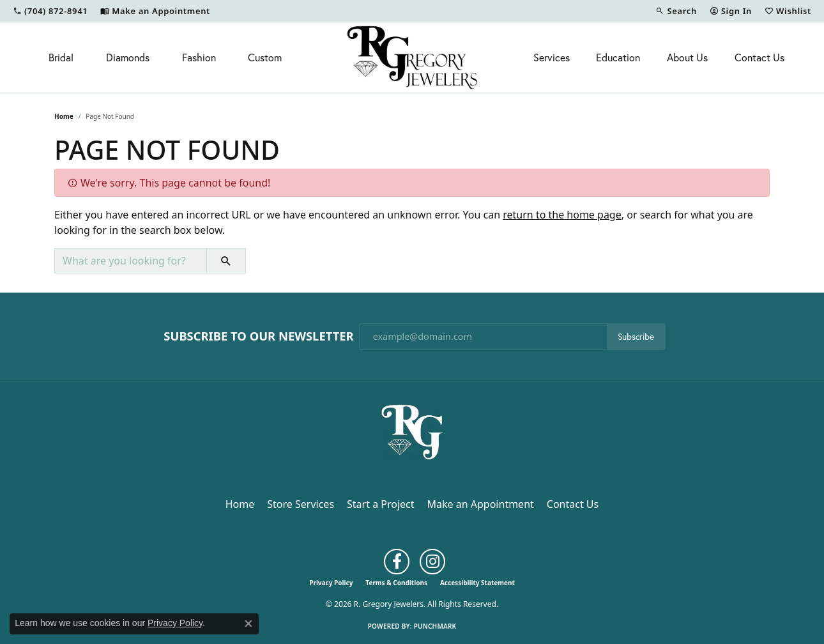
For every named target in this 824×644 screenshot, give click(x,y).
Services (552, 57)
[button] (676, 11)
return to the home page (562, 215)
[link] (50, 11)
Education (618, 57)
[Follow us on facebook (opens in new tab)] (397, 562)
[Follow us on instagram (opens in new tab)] (432, 562)
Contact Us (759, 57)
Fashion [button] (199, 57)
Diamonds (128, 57)
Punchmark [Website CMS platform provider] (435, 626)
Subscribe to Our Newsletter (258, 336)
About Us (687, 57)
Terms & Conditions (396, 583)
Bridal (61, 57)
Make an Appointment (481, 504)
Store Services (301, 504)
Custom (265, 57)
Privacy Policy (331, 583)
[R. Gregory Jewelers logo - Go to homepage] (412, 57)
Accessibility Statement (477, 583)
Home (64, 116)
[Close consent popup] (248, 624)
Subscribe (636, 337)
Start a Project (380, 504)
